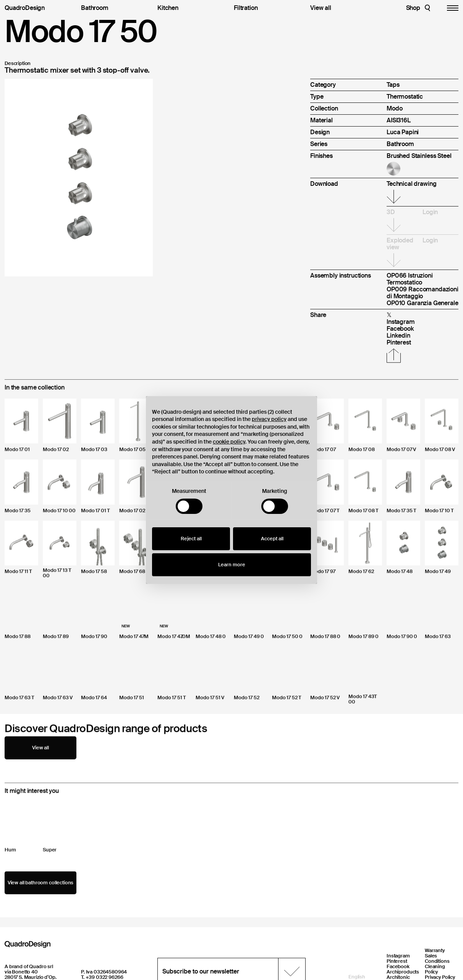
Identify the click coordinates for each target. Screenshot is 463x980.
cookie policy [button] (229, 442)
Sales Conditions (437, 958)
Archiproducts (403, 972)
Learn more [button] (232, 565)
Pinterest (397, 961)
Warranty (435, 950)
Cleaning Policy (435, 969)
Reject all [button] (191, 539)
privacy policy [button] (269, 419)
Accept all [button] (272, 539)
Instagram (398, 956)
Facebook (398, 966)
